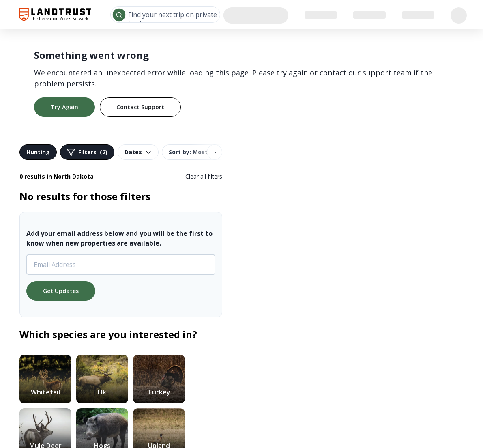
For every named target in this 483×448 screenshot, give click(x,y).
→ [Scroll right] (215, 152)
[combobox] (165, 15)
